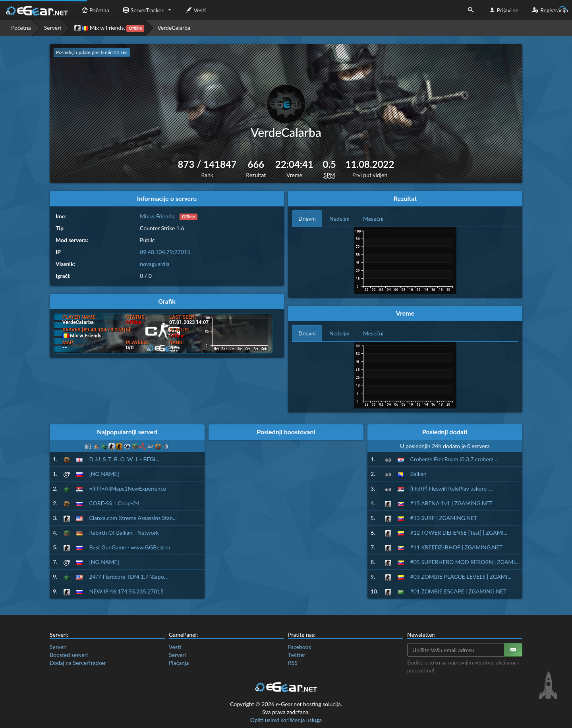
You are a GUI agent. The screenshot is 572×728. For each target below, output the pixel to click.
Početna (95, 10)
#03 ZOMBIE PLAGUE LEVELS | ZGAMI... (461, 577)
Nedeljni (339, 219)
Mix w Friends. (109, 28)
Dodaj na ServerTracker (78, 663)
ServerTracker (142, 10)
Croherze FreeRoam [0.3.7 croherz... (454, 459)
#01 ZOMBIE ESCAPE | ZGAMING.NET (459, 591)
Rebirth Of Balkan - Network (124, 533)
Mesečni (373, 219)
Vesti (195, 10)
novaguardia (155, 264)
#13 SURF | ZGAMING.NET (444, 518)
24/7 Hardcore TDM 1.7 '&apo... (128, 577)
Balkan (418, 474)
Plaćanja (179, 663)
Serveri (53, 28)
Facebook (300, 647)
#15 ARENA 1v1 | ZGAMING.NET (451, 503)
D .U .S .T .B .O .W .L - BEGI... (124, 459)
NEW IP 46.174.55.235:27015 (126, 591)
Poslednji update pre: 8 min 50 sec (92, 52)
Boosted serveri (69, 655)
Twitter (297, 655)
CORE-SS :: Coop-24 (114, 503)
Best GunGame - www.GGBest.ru (129, 547)
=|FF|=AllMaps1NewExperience (127, 488)
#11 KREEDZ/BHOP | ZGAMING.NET (457, 547)
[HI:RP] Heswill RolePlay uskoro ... (451, 488)
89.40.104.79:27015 (165, 252)
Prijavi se (503, 10)
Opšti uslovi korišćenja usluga (286, 720)
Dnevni (307, 219)
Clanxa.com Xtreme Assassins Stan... (133, 518)
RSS (293, 663)
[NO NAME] (104, 474)
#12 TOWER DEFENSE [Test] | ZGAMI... (459, 533)
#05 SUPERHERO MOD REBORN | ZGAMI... (465, 562)
